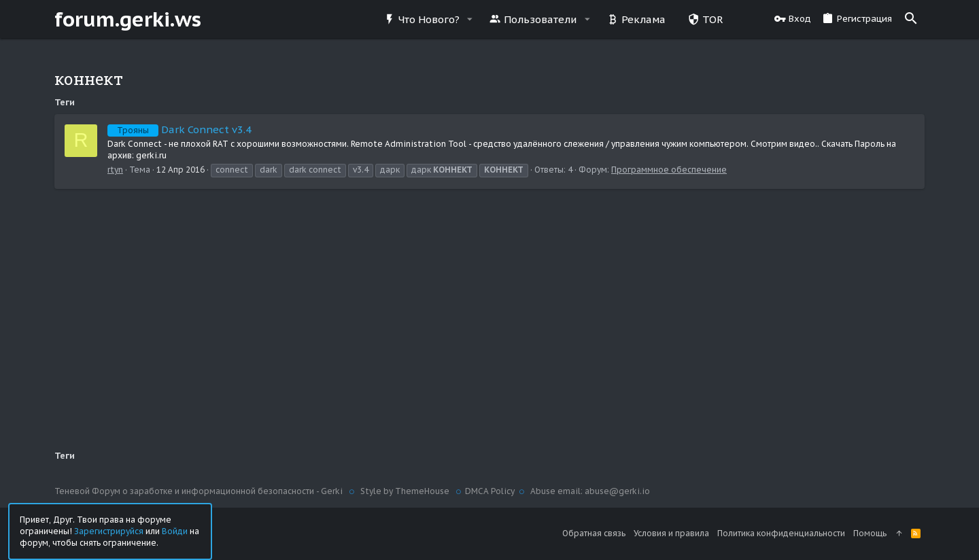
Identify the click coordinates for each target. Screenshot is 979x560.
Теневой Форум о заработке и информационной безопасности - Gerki (200, 491)
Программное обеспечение (669, 170)
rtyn (115, 170)
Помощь (870, 533)
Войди (175, 530)
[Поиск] (911, 19)
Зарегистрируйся (109, 530)
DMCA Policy (490, 491)
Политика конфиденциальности (781, 533)
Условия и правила (671, 533)
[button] (470, 19)
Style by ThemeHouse (405, 491)
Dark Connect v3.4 (179, 129)
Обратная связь (594, 533)
